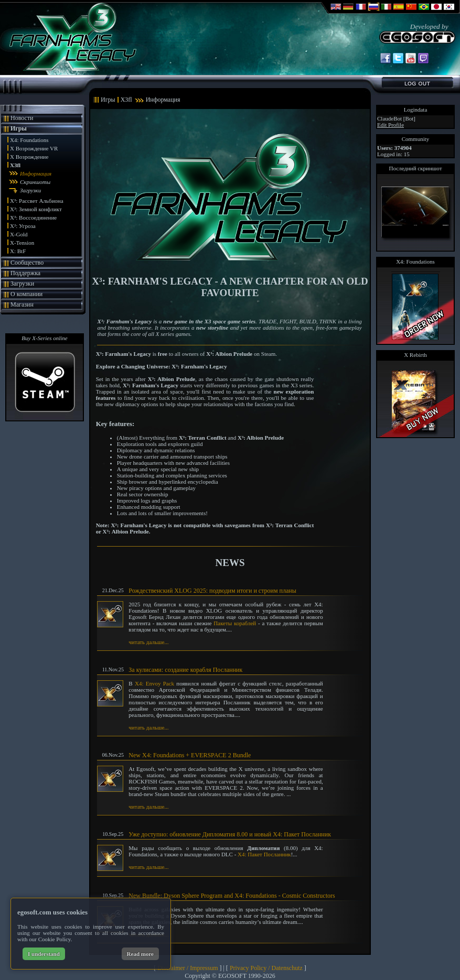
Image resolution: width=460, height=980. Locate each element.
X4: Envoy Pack (154, 683)
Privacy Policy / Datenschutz (266, 968)
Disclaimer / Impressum (188, 968)
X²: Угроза (23, 226)
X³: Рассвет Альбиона (37, 201)
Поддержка (25, 273)
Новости (22, 118)
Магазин (22, 304)
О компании (26, 294)
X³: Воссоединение (33, 217)
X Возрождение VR (34, 148)
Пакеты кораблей (235, 623)
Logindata (416, 110)
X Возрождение (29, 157)
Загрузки (30, 190)
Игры (19, 128)
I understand (44, 954)
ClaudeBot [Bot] (396, 118)
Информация (36, 173)
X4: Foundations (29, 140)
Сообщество (27, 263)
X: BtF (18, 251)
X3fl (15, 165)
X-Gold (19, 234)
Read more (140, 954)
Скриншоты (35, 182)
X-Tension (22, 243)
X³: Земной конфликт (36, 209)
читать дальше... (148, 642)
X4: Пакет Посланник (264, 854)
